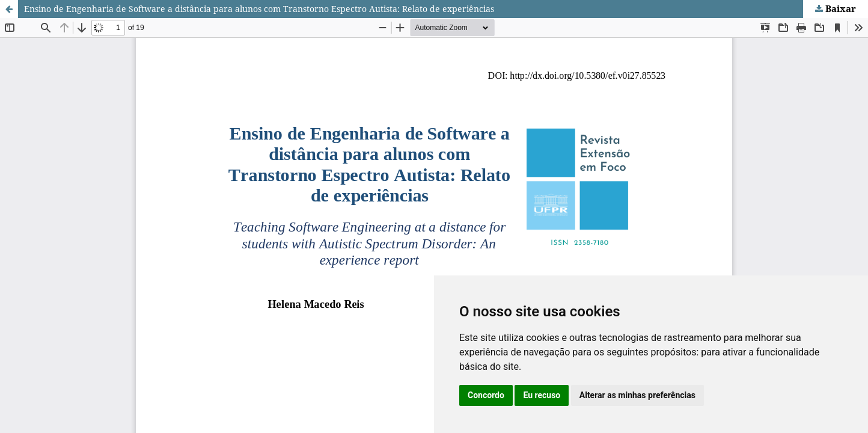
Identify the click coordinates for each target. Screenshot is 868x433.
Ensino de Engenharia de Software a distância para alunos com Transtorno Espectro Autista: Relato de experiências (259, 9)
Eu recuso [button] (542, 395)
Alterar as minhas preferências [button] (637, 395)
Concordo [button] (486, 395)
